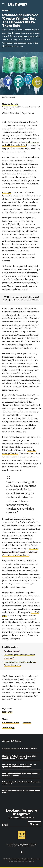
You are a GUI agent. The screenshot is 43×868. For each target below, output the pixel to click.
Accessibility (31, 846)
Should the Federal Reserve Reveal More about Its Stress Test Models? (19, 757)
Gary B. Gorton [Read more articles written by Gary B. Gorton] (10, 104)
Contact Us (14, 844)
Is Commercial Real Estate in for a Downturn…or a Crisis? (21, 783)
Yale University (13, 846)
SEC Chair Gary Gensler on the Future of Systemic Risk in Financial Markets (19, 766)
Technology (8, 727)
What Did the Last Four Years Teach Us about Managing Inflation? (21, 774)
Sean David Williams (9, 97)
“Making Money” (12, 651)
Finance (27, 722)
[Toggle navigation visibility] (4, 4)
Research (6, 10)
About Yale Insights (24, 844)
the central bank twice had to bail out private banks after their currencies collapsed (20, 552)
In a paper (7, 193)
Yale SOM (34, 844)
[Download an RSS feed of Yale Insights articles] (21, 852)
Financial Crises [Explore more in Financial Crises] (28, 748)
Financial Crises (11, 722)
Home (8, 844)
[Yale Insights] (17, 4)
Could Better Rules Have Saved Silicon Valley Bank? (21, 791)
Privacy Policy (22, 846)
